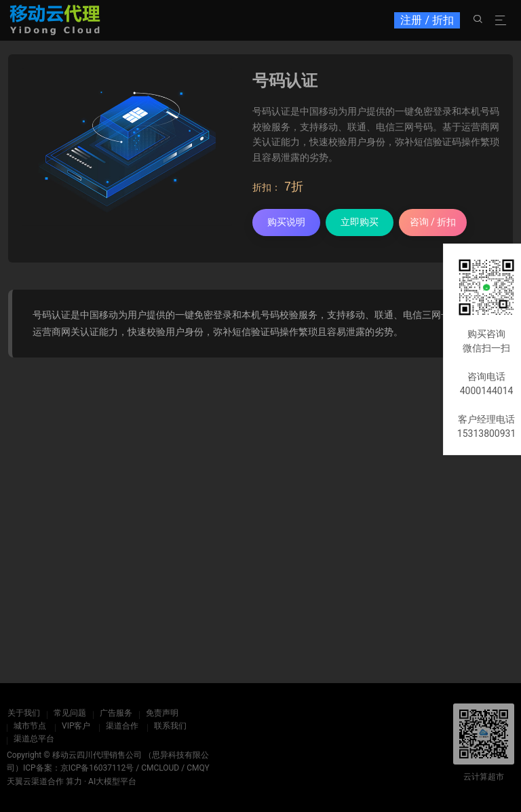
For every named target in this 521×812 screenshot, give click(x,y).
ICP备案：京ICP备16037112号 (78, 768)
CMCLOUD (160, 768)
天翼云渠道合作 (35, 781)
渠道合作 (122, 726)
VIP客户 (76, 726)
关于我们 (23, 713)
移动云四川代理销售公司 (97, 755)
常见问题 (69, 713)
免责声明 (161, 713)
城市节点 (30, 726)
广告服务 (115, 713)
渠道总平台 (34, 739)
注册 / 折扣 (427, 20)
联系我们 (170, 726)
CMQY (198, 768)
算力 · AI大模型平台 (101, 781)
